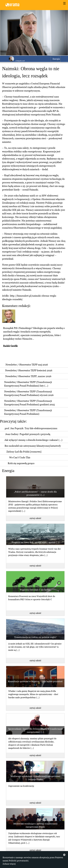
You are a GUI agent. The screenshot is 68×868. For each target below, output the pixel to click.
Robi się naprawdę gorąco (21, 463)
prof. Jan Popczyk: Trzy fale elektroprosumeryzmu (31, 428)
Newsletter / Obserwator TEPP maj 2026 (27, 365)
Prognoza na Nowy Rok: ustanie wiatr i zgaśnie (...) (35, 542)
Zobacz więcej (9, 864)
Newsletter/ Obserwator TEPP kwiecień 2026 (29, 370)
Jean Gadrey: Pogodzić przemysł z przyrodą (28, 434)
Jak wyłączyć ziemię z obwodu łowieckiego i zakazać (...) (33, 440)
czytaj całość (35, 518)
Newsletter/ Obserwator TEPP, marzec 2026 (28, 376)
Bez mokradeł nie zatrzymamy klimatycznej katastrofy (33, 446)
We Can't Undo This (20, 457)
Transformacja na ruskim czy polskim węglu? (35, 637)
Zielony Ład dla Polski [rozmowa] (24, 452)
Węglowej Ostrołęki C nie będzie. (35, 590)
